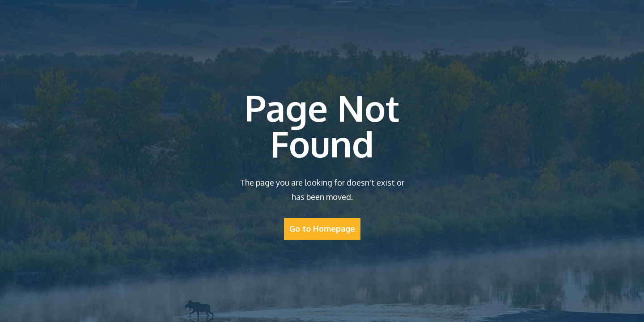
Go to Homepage (322, 229)
